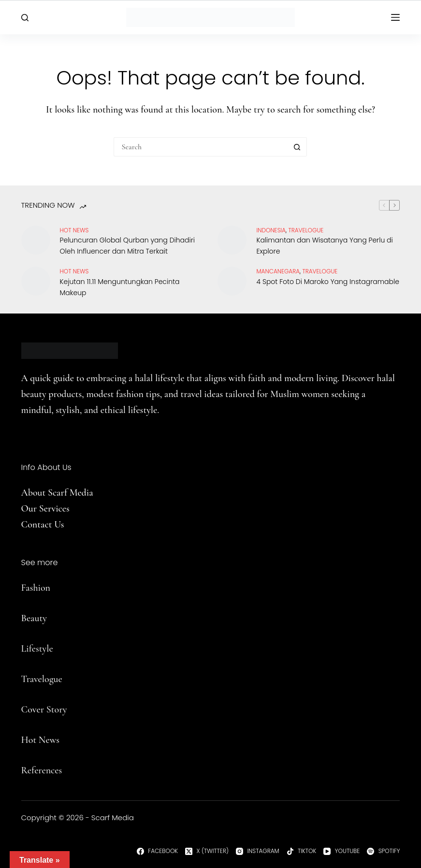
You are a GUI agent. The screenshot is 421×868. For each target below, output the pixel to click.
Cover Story (44, 710)
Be (26, 618)
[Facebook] (157, 851)
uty (41, 618)
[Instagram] (258, 851)
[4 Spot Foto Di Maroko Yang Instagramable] (232, 281)
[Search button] (297, 147)
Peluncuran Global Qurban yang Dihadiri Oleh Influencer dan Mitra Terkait (127, 246)
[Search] (25, 18)
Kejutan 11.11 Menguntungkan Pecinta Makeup (120, 287)
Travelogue (42, 679)
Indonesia (271, 230)
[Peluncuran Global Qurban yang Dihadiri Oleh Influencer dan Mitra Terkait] (36, 240)
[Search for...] (201, 147)
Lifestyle (37, 649)
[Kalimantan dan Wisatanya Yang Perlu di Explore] (232, 240)
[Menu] (395, 17)
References (42, 770)
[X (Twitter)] (207, 851)
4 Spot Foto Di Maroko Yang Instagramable (327, 282)
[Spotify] (383, 851)
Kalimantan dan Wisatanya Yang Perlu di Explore (324, 246)
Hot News (74, 230)
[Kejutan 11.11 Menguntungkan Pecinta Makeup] (36, 281)
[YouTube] (341, 851)
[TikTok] (302, 851)
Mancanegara (278, 271)
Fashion (36, 588)
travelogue (306, 230)
